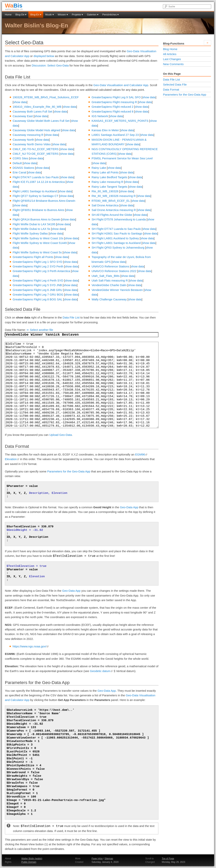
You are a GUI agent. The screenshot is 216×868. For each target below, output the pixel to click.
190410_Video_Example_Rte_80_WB (37, 107)
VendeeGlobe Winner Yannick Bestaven (117, 290)
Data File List (71, 317)
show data (20, 102)
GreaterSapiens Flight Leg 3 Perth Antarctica (42, 271)
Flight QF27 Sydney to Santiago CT (36, 196)
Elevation (12, 459)
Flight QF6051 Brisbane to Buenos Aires (39, 210)
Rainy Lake (99, 168)
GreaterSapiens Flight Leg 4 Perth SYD (38, 280)
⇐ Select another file (40, 330)
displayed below (44, 56)
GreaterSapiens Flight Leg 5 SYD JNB (37, 285)
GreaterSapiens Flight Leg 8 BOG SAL (38, 299)
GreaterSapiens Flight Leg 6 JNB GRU (38, 290)
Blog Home (170, 49)
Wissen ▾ (63, 15)
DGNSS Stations (24, 168)
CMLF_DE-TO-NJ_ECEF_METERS (36, 149)
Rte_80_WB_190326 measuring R (114, 196)
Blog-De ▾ (21, 15)
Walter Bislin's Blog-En (36, 25)
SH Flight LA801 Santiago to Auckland (116, 243)
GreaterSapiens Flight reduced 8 (112, 111)
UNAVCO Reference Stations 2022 (114, 271)
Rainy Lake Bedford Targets (109, 177)
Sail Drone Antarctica (105, 205)
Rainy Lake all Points (105, 172)
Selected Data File (175, 84)
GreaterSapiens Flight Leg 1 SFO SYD (38, 262)
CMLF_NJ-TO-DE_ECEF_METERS (36, 154)
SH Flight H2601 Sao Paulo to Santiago (117, 233)
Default (17, 163)
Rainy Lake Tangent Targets (109, 187)
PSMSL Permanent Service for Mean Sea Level (122, 158)
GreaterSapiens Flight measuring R (114, 102)
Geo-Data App (129, 507)
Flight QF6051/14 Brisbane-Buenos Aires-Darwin (44, 201)
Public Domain (29, 862)
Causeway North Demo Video (32, 144)
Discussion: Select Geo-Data (50, 65)
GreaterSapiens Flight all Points (33, 257)
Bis (14, 5)
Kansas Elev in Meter (105, 130)
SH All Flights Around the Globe (112, 215)
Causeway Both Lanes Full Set (33, 111)
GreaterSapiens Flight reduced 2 (112, 107)
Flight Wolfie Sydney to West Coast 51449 (40, 243)
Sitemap (109, 859)
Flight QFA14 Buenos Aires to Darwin (37, 219)
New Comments (173, 64)
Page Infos (97, 859)
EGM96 (141, 454)
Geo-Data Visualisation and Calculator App (121, 85)
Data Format (171, 89)
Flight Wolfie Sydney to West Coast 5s (37, 252)
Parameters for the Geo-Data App (69, 471)
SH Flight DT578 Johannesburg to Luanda (119, 219)
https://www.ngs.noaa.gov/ (31, 646)
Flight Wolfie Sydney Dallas (30, 233)
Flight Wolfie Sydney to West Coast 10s (38, 238)
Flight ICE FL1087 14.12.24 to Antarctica (39, 182)
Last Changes (172, 59)
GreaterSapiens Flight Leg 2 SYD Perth (38, 266)
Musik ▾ (50, 15)
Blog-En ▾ (36, 15)
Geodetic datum (101, 671)
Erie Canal (19, 172)
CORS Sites (21, 158)
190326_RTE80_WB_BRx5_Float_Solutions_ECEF (46, 97)
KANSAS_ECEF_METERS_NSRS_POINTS (120, 121)
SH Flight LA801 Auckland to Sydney (115, 238)
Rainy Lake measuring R (107, 182)
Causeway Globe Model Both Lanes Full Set (41, 121)
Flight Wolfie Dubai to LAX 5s (32, 229)
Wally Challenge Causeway (109, 299)
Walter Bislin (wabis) (32, 859)
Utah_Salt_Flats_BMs (105, 276)
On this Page (172, 74)
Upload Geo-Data (61, 435)
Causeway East (23, 116)
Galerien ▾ (93, 15)
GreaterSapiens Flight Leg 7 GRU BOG (38, 295)
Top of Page (168, 859)
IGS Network (100, 116)
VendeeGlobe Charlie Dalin (109, 285)
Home (8, 15)
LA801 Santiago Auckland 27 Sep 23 (115, 135)
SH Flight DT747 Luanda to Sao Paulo (116, 229)
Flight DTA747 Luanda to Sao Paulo (36, 177)
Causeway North (23, 140)
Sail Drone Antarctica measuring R (114, 210)
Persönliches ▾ (111, 15)
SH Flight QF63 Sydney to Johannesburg (118, 247)
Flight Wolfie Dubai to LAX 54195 (34, 224)
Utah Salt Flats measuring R (110, 280)
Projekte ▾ (77, 15)
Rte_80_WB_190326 (105, 191)
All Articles (170, 54)
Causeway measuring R (28, 135)
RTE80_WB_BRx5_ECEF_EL (111, 201)
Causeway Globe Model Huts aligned (37, 130)
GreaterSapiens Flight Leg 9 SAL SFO (116, 97)
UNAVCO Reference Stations (110, 266)
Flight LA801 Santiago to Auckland (35, 191)
